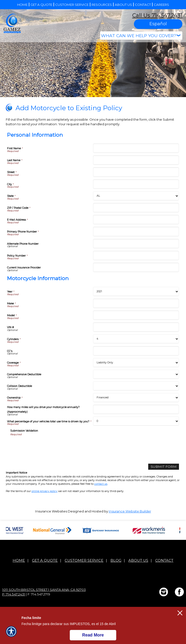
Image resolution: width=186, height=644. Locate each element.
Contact (164, 560)
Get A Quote (45, 560)
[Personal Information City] (136, 184)
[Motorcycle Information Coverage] (136, 363)
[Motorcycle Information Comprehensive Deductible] (136, 374)
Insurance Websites (51, 511)
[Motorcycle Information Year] (136, 292)
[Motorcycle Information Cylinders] (136, 339)
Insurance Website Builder (130, 511)
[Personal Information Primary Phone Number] (136, 231)
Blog (116, 560)
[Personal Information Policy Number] (136, 255)
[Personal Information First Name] (136, 148)
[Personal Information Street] (136, 172)
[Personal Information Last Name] (136, 160)
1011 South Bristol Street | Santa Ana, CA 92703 (44, 589)
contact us (101, 484)
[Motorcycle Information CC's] (136, 351)
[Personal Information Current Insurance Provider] (136, 267)
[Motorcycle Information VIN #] (136, 327)
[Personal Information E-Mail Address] (136, 220)
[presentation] (47, 446)
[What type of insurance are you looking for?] (141, 36)
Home (19, 560)
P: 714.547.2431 (14, 594)
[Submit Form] (165, 467)
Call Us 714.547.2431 (157, 15)
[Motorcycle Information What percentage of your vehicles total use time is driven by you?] (136, 421)
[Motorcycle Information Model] (136, 315)
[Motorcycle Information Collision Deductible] (136, 386)
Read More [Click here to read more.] (93, 635)
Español (158, 24)
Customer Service (84, 560)
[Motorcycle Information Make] (136, 303)
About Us (138, 560)
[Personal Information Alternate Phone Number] (136, 244)
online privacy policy (44, 491)
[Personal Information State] (136, 196)
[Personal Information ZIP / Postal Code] (136, 208)
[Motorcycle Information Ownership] (136, 398)
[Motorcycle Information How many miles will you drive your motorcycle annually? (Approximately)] (136, 409)
